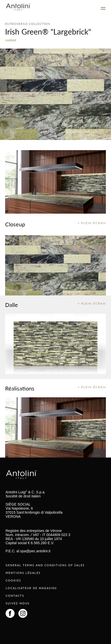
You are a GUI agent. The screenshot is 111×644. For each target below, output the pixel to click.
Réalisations (20, 388)
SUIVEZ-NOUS (18, 603)
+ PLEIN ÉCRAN (92, 223)
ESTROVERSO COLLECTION (28, 24)
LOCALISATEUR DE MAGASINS (31, 588)
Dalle (11, 305)
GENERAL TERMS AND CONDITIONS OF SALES (45, 565)
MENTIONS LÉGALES (23, 573)
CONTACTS (15, 596)
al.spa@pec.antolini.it (33, 551)
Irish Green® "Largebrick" (48, 32)
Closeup (15, 224)
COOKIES (13, 580)
